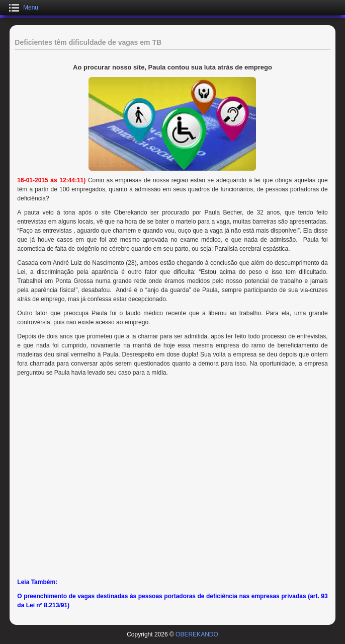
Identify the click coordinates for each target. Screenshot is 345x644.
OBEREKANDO (197, 634)
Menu (31, 8)
